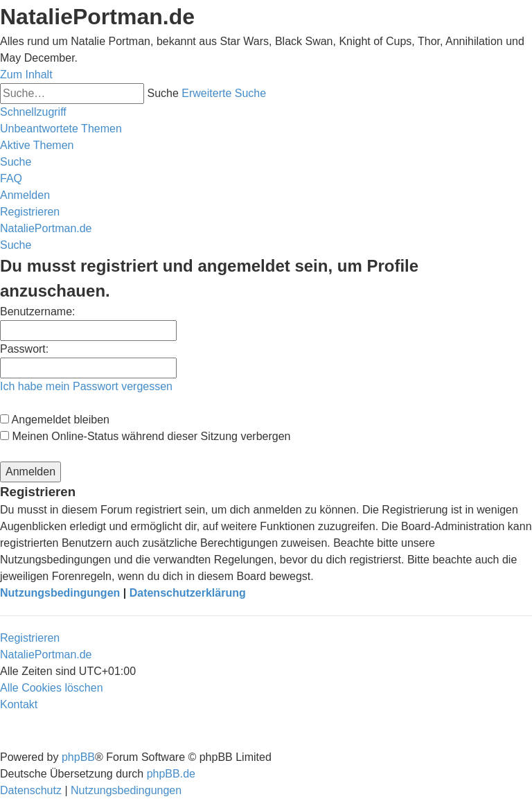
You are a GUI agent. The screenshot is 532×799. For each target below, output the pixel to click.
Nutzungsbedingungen (60, 593)
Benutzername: (38, 311)
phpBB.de (171, 774)
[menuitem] (61, 129)
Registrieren (30, 638)
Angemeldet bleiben (55, 420)
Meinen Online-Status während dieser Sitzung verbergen (145, 436)
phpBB (78, 757)
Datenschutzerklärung (188, 593)
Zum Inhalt (26, 74)
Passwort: (24, 349)
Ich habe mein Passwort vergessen (86, 386)
